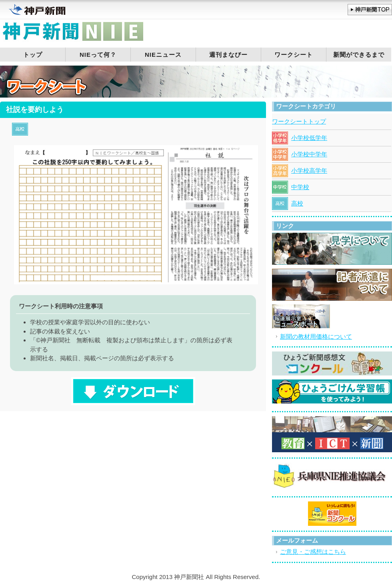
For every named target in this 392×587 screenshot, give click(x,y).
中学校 (300, 187)
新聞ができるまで (359, 55)
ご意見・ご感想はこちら (313, 552)
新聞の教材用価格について (316, 336)
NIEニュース (163, 55)
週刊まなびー (228, 55)
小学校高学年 (309, 171)
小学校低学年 (309, 138)
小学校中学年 (309, 154)
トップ (33, 55)
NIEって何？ (98, 55)
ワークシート (294, 55)
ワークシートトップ (299, 121)
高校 (297, 203)
